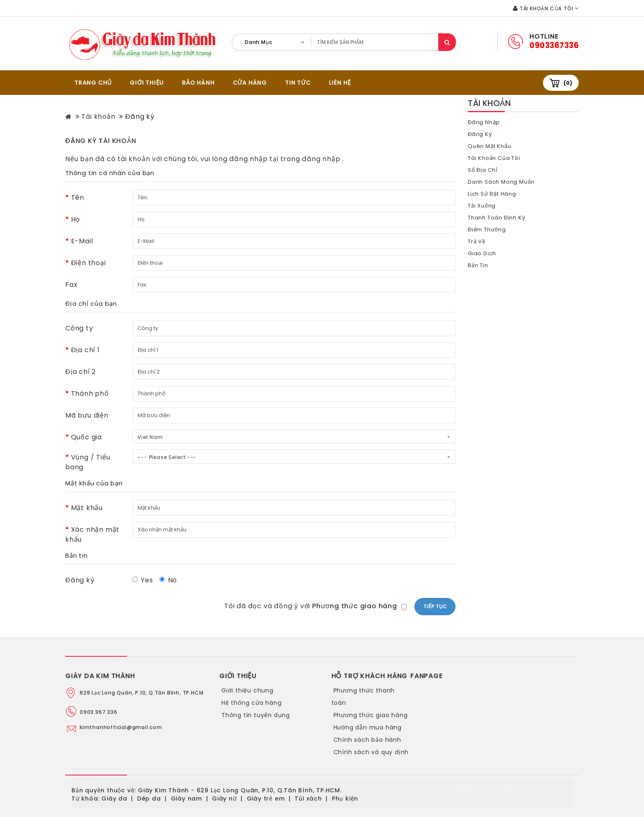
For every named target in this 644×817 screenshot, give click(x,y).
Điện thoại (89, 263)
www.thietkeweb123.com (484, 790)
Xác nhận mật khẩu (92, 534)
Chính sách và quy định (371, 752)
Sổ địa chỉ (483, 170)
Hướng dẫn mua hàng (368, 727)
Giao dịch (482, 253)
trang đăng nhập (312, 159)
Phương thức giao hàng (371, 715)
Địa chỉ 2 (80, 372)
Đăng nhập (484, 122)
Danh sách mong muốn (502, 182)
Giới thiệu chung (247, 690)
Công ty (79, 328)
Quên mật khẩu (490, 146)
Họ (76, 219)
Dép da (149, 799)
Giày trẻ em (266, 799)
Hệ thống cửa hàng (252, 703)
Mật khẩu (87, 508)
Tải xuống (482, 206)
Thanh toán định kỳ (497, 218)
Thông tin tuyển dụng (256, 715)
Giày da (114, 799)
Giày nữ (224, 799)
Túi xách (308, 799)
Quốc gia (86, 437)
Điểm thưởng (487, 230)
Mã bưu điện (87, 415)
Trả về (477, 241)
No (168, 580)
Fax (71, 285)
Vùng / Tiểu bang (88, 462)
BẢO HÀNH (198, 83)
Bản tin (478, 265)
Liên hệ (340, 83)
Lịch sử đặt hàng (493, 194)
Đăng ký (140, 117)
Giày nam (186, 799)
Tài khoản (98, 117)
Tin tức (298, 83)
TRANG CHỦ (93, 83)
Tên (78, 197)
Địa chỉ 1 (85, 350)
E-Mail (82, 241)
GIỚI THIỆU (147, 83)
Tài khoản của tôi (495, 158)
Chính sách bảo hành (367, 740)
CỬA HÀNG (250, 83)
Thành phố (90, 393)
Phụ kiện (345, 799)
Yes (143, 580)
